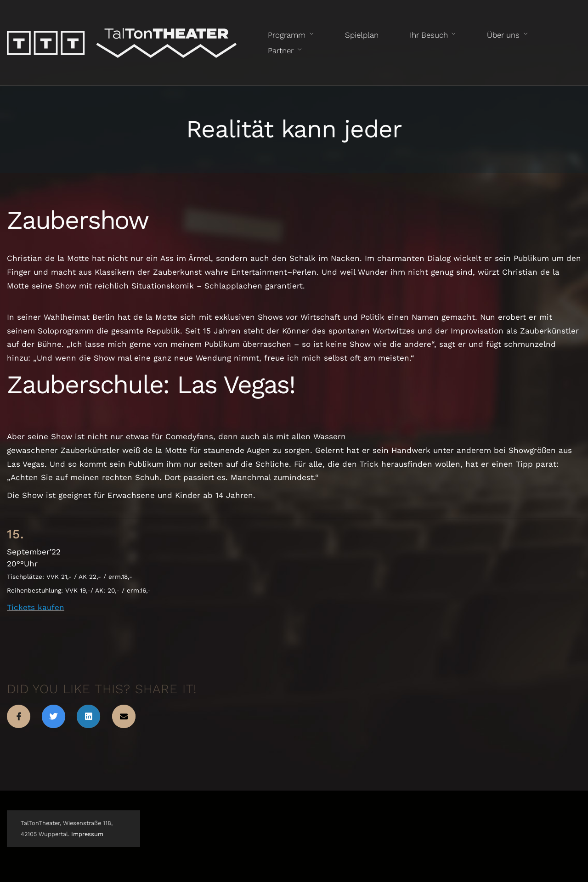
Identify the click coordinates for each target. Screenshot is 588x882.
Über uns (503, 35)
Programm (287, 35)
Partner (281, 51)
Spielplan (362, 35)
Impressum (87, 834)
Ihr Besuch (429, 35)
